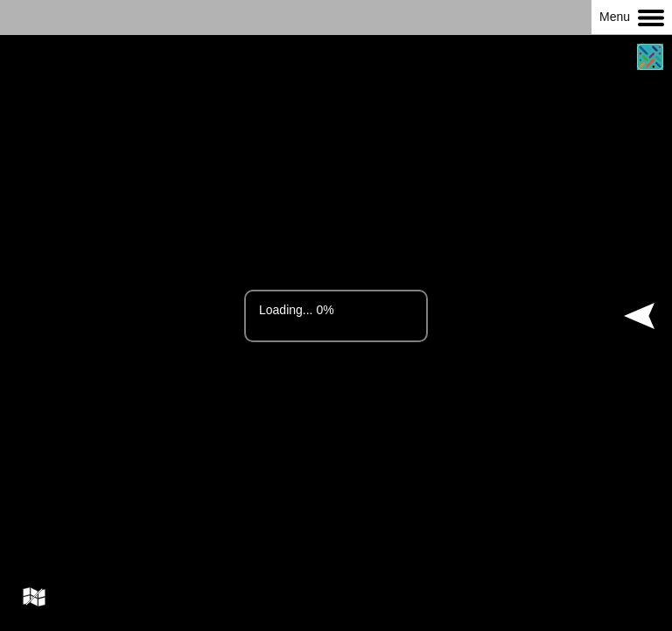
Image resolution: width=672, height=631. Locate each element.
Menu (632, 18)
